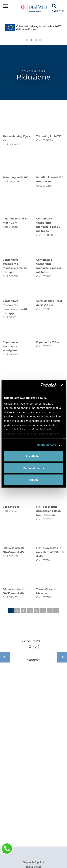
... (43, 611)
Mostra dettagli (46, 445)
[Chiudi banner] (62, 385)
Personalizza (34, 468)
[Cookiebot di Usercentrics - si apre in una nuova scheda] (42, 385)
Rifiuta (33, 480)
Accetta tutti (33, 456)
